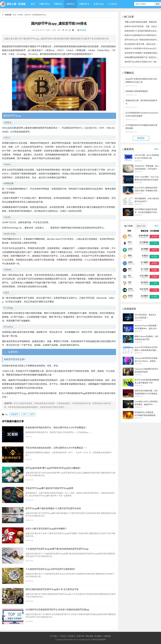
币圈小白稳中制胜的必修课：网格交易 (141, 22)
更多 (156, 149)
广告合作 (63, 636)
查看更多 (141, 138)
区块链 (22, 4)
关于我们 (54, 636)
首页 (33, 4)
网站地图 (89, 636)
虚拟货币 (15, 414)
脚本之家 (12, 4)
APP (24, 414)
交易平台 (71, 4)
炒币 (32, 414)
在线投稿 (107, 636)
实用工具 (98, 4)
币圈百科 (83, 4)
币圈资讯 (58, 4)
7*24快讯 (112, 4)
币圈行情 (43, 4)
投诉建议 (98, 636)
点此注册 (12, 128)
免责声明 (80, 636)
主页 (14, 15)
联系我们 (72, 636)
